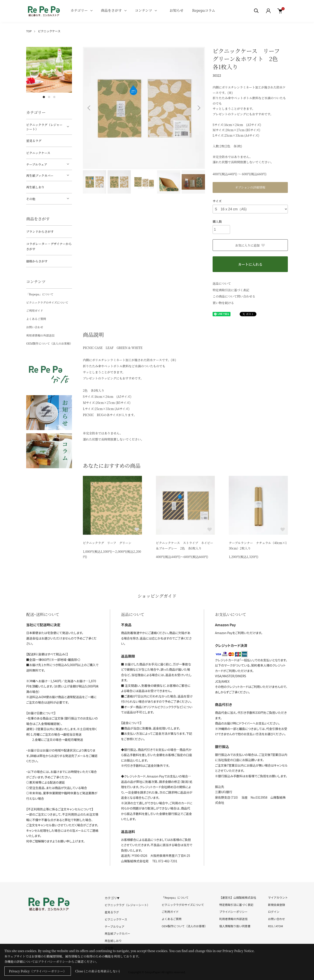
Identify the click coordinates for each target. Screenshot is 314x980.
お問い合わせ (35, 327)
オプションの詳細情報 (250, 187)
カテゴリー (79, 10)
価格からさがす (37, 261)
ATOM (279, 926)
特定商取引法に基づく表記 (231, 290)
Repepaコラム (204, 10)
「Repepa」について (40, 294)
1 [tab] (44, 97)
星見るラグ (34, 141)
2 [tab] (49, 97)
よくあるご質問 (36, 319)
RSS (270, 926)
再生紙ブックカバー (40, 175)
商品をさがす (111, 10)
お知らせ (177, 10)
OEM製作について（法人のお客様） (49, 343)
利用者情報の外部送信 (40, 335)
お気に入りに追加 (250, 245)
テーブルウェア (37, 164)
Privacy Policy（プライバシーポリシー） (38, 971)
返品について (222, 283)
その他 (31, 199)
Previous (89, 108)
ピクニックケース (49, 31)
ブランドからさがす (40, 231)
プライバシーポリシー (233, 912)
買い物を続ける (223, 303)
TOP (29, 31)
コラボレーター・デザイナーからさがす (49, 246)
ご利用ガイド (35, 311)
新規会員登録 (276, 905)
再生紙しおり (35, 187)
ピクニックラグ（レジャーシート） (44, 127)
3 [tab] (54, 97)
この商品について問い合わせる (234, 296)
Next (198, 108)
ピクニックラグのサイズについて (47, 302)
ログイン (274, 912)
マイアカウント (278, 897)
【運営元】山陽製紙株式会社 (238, 897)
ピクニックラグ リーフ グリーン (107, 543)
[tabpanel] (49, 70)
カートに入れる (250, 264)
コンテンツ (144, 10)
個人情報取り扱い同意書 (235, 926)
